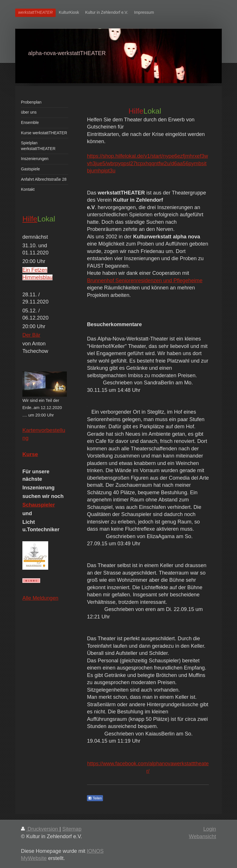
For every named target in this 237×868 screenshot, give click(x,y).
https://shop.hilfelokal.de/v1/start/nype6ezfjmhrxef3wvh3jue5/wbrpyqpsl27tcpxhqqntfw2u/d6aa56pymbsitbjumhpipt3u (147, 163)
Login (210, 829)
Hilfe (30, 219)
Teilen (95, 798)
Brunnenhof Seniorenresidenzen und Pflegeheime (145, 281)
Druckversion (40, 829)
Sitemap (72, 829)
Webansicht (202, 836)
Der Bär (31, 335)
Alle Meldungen (40, 598)
